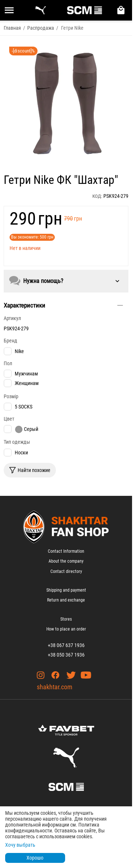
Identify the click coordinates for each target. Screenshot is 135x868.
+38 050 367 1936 (66, 655)
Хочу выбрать (20, 845)
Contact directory (66, 571)
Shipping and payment (66, 590)
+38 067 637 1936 (66, 645)
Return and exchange (66, 600)
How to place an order (66, 629)
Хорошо (35, 858)
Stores (66, 619)
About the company (66, 561)
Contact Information (66, 551)
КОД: (97, 196)
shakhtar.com (55, 687)
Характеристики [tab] (63, 305)
